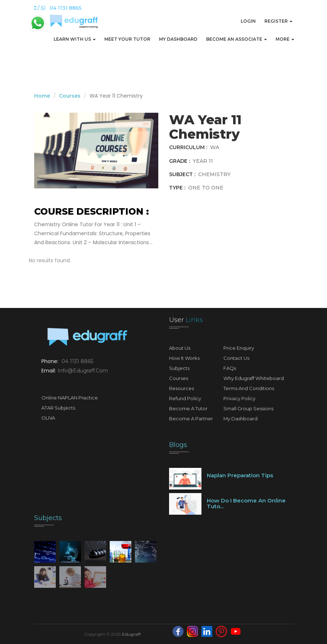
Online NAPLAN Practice (70, 398)
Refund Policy (185, 398)
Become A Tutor (188, 408)
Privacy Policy (239, 398)
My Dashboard (178, 39)
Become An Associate (237, 39)
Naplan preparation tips (240, 475)
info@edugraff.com (83, 371)
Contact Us (236, 358)
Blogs (178, 445)
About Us (180, 348)
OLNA (48, 418)
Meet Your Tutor (127, 39)
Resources (181, 388)
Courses (70, 96)
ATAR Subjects (58, 408)
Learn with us (75, 39)
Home (42, 96)
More (285, 39)
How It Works (184, 358)
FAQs (230, 368)
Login (248, 21)
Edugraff (131, 634)
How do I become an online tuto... (246, 504)
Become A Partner (191, 419)
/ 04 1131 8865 (58, 8)
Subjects (179, 368)
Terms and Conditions (249, 388)
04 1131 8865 (77, 361)
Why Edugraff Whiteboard (254, 378)
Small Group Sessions (248, 408)
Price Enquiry (239, 348)
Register (278, 21)
